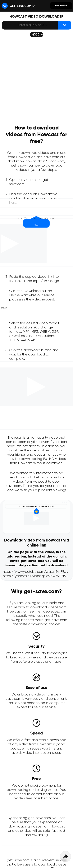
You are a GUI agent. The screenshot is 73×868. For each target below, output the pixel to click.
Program (61, 6)
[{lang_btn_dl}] (65, 25)
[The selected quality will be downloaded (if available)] (37, 35)
